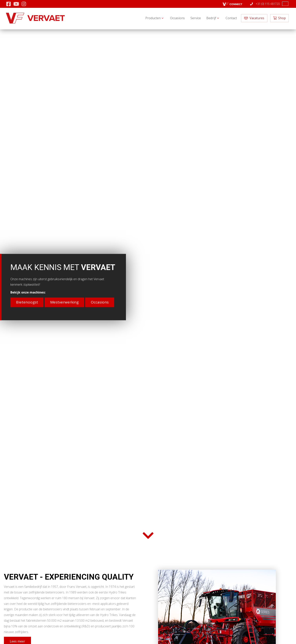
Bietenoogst (27, 302)
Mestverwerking (64, 302)
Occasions (100, 302)
